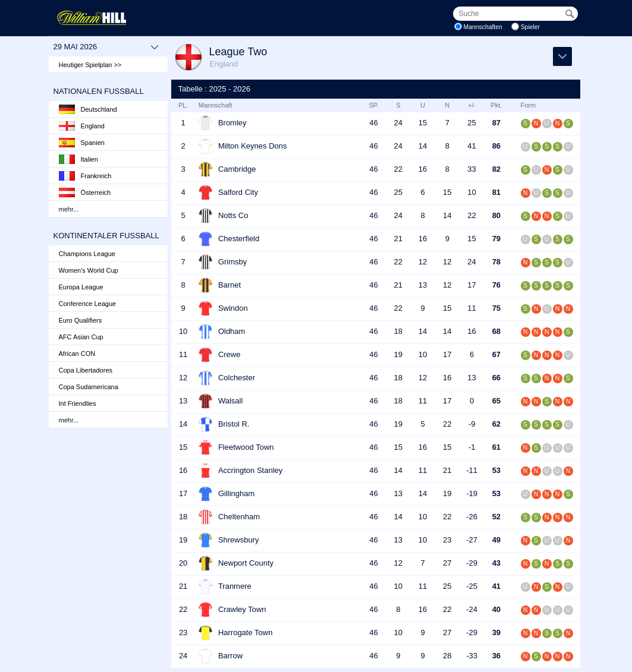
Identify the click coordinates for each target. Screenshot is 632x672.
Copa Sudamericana (89, 387)
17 (471, 285)
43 (496, 563)
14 (423, 146)
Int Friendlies (78, 403)
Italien (78, 159)
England (82, 126)
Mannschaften (483, 27)
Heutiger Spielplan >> (90, 65)
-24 (472, 609)
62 (496, 424)
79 (496, 239)
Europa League (81, 287)
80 (496, 215)
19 (398, 354)
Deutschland (88, 109)
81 (496, 192)
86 (496, 146)
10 (471, 192)
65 (496, 401)
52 (496, 517)
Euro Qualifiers (81, 320)
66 (496, 378)
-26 (472, 517)
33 (471, 169)
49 (496, 540)
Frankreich (85, 176)
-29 (472, 563)
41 (471, 146)
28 (447, 656)
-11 (472, 470)
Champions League (87, 254)
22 (398, 169)
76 (496, 285)
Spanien (82, 143)
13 (423, 285)
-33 (472, 656)
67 (496, 354)
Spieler (530, 27)
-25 (472, 586)
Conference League (88, 304)
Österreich (85, 193)
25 (471, 123)
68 (496, 331)
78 (496, 262)
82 (496, 169)
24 (398, 123)
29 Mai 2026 (106, 47)
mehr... (69, 209)
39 (496, 632)
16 (423, 169)
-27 (472, 540)
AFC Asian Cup (81, 337)
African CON (77, 354)
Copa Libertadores (86, 370)
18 (398, 331)
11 (471, 308)
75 (496, 308)
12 (423, 262)
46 (373, 123)
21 (398, 239)
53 (496, 470)
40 (496, 609)
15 (423, 123)
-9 (472, 424)
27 (447, 563)
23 (447, 540)
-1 (472, 447)
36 (496, 656)
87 (496, 123)
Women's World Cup (89, 270)
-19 (472, 493)
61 (496, 447)
